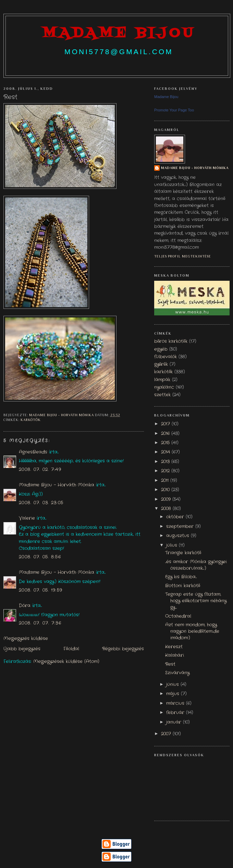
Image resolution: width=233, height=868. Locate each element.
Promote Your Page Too (174, 110)
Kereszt (174, 647)
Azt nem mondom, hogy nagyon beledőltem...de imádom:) (192, 631)
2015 (166, 443)
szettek (162, 395)
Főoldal (71, 649)
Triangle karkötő (183, 553)
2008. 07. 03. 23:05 (41, 503)
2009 (167, 499)
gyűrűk (161, 364)
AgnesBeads (33, 452)
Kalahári (175, 655)
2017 (166, 424)
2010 (166, 490)
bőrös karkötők (171, 341)
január (175, 722)
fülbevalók (165, 357)
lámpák (162, 380)
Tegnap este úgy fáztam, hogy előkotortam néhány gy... (196, 601)
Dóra (25, 606)
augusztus (179, 536)
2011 (166, 481)
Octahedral (178, 616)
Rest (170, 664)
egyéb (161, 349)
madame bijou (119, 33)
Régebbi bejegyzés (123, 649)
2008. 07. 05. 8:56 (40, 557)
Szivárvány (177, 673)
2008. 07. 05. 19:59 (41, 590)
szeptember (181, 527)
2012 (166, 471)
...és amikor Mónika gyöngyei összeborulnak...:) (196, 565)
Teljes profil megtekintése (183, 256)
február (176, 713)
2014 (166, 452)
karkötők (31, 420)
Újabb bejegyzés (22, 649)
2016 (166, 434)
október (176, 517)
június (173, 685)
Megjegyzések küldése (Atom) (66, 662)
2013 (166, 462)
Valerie (27, 518)
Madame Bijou (166, 97)
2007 (167, 734)
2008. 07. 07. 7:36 (40, 623)
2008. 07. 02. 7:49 (40, 470)
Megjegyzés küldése (26, 639)
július (173, 545)
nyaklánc (164, 387)
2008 (167, 509)
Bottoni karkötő (183, 586)
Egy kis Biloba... (181, 577)
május (174, 694)
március (176, 703)
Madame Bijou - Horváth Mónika (57, 485)
